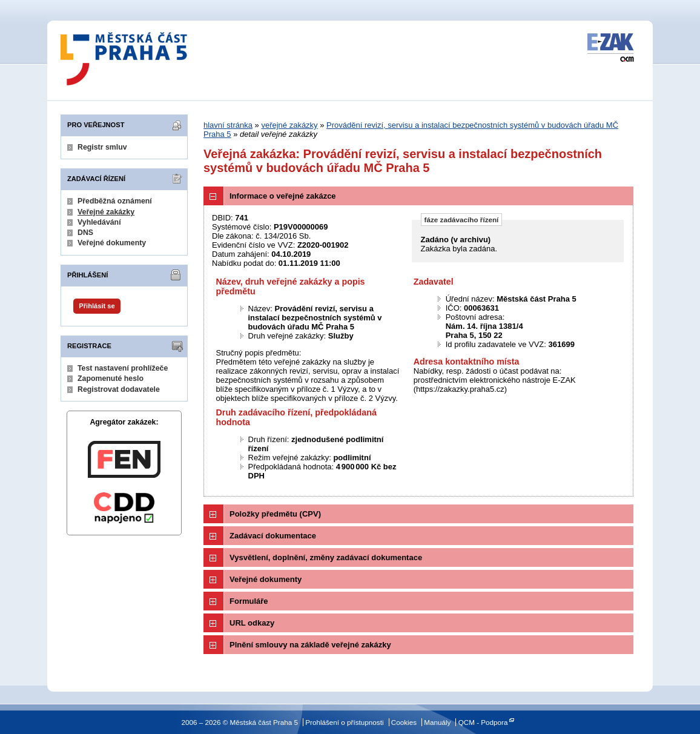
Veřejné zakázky (106, 212)
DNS (85, 233)
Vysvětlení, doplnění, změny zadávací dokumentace (326, 557)
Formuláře (249, 601)
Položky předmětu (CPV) (275, 514)
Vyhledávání (99, 222)
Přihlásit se (97, 306)
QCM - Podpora (483, 722)
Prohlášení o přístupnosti (344, 722)
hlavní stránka (228, 125)
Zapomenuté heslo (111, 379)
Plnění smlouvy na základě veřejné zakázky (310, 645)
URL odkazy (252, 623)
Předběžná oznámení (115, 201)
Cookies (404, 722)
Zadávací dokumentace (273, 536)
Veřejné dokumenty (112, 243)
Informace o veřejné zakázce (283, 196)
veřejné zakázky (289, 125)
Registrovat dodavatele (119, 389)
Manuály (437, 722)
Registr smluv (102, 147)
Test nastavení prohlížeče (123, 368)
